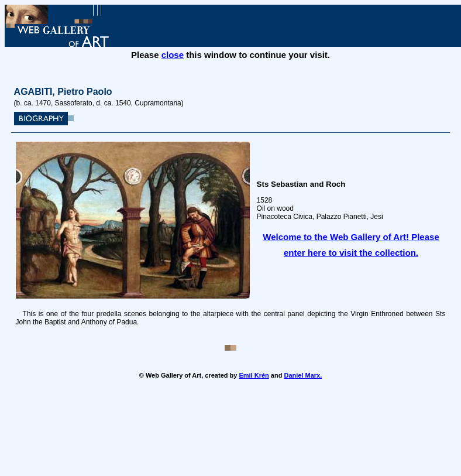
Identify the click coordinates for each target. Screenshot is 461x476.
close (173, 55)
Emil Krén (254, 375)
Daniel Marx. (303, 375)
